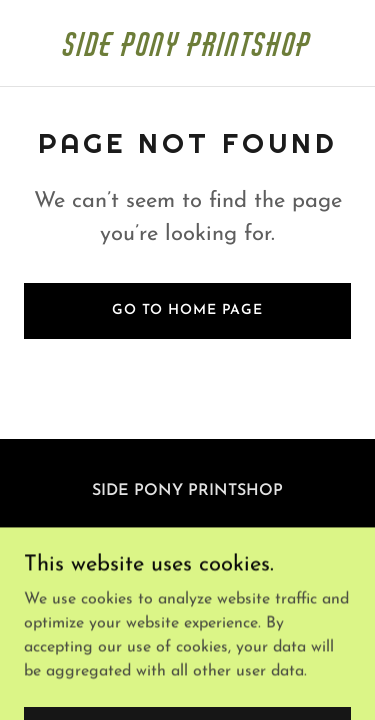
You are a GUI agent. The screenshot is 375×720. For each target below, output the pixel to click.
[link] (187, 52)
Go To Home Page (187, 310)
